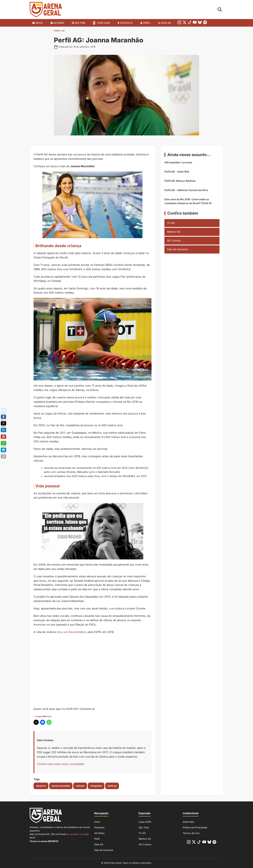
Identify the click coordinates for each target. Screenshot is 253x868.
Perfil (147, 23)
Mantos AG (174, 232)
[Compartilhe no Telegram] (3, 450)
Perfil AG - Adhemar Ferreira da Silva (186, 190)
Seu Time (144, 827)
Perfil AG (59, 31)
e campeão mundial (77, 834)
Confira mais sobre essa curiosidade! (61, 764)
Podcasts (126, 23)
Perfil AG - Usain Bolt (177, 172)
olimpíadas (96, 786)
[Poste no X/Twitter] (3, 424)
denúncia (41, 786)
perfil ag (112, 786)
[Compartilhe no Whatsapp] (3, 443)
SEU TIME (80, 23)
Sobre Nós (189, 822)
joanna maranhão (61, 786)
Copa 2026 (104, 23)
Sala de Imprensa (177, 249)
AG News (59, 23)
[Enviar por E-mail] (3, 457)
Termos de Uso (191, 833)
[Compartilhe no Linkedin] (3, 430)
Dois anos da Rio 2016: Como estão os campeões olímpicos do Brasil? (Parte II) (188, 201)
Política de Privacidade (195, 827)
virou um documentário (71, 632)
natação (80, 786)
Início (39, 23)
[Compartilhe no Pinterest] (3, 437)
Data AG (166, 23)
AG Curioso (174, 241)
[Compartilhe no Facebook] (3, 417)
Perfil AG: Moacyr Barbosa (180, 181)
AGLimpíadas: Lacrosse (178, 162)
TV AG (171, 223)
